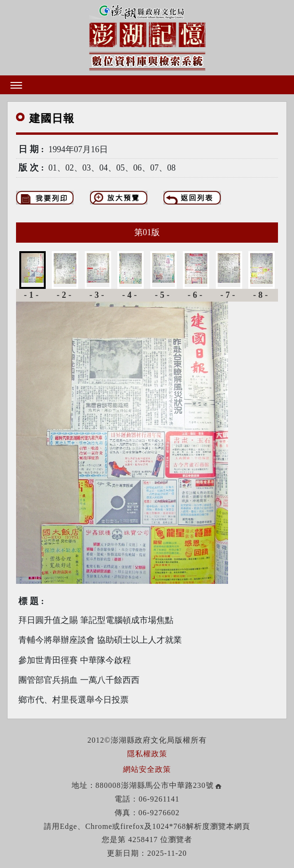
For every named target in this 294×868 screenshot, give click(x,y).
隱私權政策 (147, 754)
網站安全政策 (147, 769)
